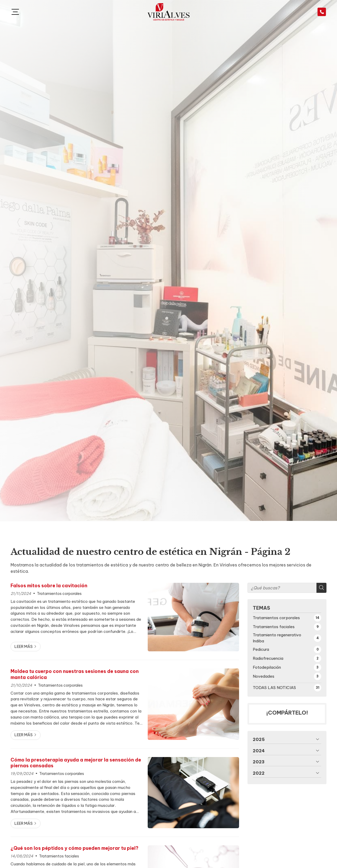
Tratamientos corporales (59, 594)
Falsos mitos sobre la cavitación (49, 586)
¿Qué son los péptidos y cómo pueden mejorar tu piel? (75, 848)
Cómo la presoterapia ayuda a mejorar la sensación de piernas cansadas (76, 763)
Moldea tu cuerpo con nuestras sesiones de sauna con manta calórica (75, 674)
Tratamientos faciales (59, 856)
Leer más (24, 647)
